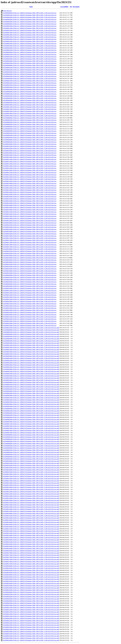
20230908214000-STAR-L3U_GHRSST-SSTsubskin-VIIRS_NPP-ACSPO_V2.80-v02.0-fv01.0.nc (30, 297)
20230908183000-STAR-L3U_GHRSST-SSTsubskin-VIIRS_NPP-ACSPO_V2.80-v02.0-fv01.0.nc (30, 256)
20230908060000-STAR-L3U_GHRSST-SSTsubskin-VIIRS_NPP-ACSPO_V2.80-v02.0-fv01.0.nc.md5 (31, 409)
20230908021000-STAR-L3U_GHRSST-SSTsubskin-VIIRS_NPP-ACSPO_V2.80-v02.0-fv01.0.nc (30, 41)
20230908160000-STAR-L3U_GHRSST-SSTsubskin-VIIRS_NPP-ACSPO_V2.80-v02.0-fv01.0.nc (30, 223)
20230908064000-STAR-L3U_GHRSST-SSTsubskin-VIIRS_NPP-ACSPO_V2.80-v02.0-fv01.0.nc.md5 (31, 417)
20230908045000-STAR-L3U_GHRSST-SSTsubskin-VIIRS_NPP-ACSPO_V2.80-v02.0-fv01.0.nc (30, 76)
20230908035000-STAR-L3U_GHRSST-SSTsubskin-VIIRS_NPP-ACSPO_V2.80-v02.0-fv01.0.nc (30, 63)
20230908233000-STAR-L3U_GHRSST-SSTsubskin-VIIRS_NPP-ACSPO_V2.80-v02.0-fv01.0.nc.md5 (31, 638)
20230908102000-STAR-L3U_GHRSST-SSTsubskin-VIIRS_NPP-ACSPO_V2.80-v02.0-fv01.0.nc (30, 148)
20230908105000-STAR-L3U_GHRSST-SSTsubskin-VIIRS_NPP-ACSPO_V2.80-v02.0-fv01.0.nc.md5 (31, 472)
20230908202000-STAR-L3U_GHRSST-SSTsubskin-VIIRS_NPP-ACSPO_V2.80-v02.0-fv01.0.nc (30, 280)
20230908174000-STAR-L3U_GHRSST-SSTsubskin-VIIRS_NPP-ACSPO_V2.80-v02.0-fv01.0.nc (30, 245)
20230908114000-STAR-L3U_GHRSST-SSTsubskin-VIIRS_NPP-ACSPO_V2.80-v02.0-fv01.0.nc (30, 166)
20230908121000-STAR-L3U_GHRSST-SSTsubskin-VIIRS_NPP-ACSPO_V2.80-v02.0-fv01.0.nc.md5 (31, 489)
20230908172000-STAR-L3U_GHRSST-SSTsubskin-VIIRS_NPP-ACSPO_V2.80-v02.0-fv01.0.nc (30, 240)
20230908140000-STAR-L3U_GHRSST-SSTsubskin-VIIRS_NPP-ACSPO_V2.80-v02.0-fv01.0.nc (30, 197)
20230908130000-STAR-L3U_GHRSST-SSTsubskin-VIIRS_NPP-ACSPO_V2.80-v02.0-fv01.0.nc (30, 183)
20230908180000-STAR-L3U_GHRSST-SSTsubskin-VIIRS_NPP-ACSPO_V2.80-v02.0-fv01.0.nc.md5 (31, 566)
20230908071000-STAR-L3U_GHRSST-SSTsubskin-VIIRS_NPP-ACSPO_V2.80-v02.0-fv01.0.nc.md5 (31, 424)
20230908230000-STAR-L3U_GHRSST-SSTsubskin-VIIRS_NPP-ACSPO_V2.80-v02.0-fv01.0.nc (30, 315)
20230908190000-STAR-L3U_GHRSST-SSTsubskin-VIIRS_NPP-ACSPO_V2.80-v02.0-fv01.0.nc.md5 (31, 579)
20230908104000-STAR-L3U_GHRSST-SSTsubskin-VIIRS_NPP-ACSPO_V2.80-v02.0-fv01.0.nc (30, 153)
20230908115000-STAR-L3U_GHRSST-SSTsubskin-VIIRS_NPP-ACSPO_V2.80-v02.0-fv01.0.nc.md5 (31, 485)
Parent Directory (7, 11)
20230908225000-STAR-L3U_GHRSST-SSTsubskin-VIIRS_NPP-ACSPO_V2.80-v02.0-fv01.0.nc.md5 (31, 629)
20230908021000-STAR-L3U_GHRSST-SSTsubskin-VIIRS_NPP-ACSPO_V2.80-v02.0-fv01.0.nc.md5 (31, 358)
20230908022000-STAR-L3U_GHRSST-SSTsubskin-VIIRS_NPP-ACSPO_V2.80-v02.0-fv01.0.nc (30, 44)
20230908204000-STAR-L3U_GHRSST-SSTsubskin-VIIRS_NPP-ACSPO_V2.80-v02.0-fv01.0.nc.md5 (31, 601)
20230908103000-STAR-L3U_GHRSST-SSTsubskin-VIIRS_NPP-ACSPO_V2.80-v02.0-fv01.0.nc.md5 (31, 468)
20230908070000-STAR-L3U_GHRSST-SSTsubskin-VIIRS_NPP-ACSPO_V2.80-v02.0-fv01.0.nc (30, 105)
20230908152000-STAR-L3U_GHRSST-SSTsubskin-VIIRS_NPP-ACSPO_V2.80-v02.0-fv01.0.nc (30, 214)
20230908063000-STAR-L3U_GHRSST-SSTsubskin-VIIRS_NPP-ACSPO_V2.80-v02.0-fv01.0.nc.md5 (31, 415)
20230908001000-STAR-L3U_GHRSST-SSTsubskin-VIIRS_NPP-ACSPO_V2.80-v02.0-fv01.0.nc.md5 (31, 332)
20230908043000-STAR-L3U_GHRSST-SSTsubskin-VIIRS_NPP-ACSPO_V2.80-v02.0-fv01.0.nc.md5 (31, 389)
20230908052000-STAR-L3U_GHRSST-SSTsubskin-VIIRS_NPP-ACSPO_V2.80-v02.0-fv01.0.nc (30, 83)
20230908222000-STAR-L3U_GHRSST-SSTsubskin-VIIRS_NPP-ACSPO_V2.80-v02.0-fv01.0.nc (30, 306)
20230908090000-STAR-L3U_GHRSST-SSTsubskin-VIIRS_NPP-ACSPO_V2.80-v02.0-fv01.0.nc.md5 (31, 448)
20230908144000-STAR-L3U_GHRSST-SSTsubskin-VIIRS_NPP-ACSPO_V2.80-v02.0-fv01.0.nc (30, 205)
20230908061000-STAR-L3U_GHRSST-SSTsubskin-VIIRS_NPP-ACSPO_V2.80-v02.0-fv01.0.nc (30, 94)
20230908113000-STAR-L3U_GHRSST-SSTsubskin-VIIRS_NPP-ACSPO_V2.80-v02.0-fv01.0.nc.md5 (31, 481)
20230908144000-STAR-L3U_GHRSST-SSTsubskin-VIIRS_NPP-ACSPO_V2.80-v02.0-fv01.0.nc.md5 (31, 522)
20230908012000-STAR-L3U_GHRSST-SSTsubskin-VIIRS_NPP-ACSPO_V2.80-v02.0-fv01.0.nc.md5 (31, 347)
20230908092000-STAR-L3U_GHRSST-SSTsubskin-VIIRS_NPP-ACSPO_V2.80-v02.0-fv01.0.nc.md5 (31, 452)
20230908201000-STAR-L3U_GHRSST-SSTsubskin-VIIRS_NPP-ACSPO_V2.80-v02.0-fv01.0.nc (30, 277)
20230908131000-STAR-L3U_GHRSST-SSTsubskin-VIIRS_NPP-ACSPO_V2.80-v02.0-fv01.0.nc (30, 186)
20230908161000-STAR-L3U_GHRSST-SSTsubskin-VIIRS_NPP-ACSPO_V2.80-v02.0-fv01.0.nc (30, 225)
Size (71, 7)
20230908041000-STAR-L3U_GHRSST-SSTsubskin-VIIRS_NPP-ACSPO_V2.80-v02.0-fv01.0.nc (30, 68)
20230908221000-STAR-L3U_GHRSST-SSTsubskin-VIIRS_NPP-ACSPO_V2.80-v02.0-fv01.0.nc (30, 304)
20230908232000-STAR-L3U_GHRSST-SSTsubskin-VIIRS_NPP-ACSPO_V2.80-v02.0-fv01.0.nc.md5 (31, 636)
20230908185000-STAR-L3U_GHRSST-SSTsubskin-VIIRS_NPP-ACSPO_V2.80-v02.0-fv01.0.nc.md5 (31, 577)
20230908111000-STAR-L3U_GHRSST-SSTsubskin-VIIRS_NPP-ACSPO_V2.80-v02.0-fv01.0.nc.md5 (31, 476)
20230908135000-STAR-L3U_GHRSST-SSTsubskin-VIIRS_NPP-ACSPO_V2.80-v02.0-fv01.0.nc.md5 (31, 511)
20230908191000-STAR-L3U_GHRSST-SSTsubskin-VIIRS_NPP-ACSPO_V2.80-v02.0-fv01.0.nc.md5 (31, 581)
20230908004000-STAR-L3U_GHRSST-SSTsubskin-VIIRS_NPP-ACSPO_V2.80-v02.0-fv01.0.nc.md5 (31, 339)
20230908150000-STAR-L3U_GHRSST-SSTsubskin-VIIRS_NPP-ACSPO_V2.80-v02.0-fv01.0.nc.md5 (31, 527)
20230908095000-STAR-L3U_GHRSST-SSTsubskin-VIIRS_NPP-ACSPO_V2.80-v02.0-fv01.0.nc (30, 142)
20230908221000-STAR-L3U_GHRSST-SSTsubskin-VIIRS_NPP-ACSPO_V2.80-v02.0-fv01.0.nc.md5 (31, 621)
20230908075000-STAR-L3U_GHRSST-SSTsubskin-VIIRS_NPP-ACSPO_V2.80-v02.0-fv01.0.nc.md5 (31, 433)
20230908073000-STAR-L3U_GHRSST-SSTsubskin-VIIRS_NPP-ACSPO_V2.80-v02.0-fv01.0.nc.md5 (31, 428)
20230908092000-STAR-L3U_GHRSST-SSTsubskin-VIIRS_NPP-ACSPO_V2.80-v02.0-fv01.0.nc (30, 135)
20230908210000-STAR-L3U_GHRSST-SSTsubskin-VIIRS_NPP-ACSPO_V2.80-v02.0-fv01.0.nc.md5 (31, 605)
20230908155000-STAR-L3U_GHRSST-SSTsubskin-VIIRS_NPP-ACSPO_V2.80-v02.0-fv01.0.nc (30, 221)
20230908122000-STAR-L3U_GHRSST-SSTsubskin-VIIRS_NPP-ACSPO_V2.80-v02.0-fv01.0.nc (30, 175)
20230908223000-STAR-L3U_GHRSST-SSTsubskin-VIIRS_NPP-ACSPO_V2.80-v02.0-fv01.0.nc (30, 308)
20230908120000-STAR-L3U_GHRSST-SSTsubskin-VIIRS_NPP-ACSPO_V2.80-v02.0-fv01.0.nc (30, 170)
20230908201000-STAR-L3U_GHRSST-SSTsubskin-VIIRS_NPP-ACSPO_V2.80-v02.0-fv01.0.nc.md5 (31, 594)
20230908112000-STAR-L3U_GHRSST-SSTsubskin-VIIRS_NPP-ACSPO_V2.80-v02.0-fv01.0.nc (30, 162)
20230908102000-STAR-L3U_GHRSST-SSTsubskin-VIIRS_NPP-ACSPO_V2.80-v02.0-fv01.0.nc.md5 (31, 465)
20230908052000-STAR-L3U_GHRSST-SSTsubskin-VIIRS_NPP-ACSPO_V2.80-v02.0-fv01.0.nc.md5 (31, 400)
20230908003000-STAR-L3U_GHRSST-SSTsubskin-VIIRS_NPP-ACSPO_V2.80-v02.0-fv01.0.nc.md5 (31, 336)
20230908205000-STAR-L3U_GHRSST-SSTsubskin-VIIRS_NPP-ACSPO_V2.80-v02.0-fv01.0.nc (30, 286)
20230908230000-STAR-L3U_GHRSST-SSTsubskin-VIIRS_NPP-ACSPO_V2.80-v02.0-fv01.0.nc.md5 (31, 632)
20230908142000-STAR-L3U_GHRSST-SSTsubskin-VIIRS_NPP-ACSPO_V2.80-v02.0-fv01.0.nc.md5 (31, 518)
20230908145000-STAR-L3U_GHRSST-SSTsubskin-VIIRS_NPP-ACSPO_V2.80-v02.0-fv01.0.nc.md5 (31, 524)
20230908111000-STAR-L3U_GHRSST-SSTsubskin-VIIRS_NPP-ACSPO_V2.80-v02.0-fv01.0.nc (30, 159)
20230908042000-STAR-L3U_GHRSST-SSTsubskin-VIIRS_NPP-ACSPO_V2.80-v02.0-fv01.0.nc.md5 (31, 387)
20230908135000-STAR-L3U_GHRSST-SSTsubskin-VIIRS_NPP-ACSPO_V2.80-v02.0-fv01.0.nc (30, 194)
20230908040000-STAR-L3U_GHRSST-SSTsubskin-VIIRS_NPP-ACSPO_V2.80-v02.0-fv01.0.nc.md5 (31, 382)
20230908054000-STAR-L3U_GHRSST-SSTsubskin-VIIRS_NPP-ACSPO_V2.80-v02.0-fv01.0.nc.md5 (31, 404)
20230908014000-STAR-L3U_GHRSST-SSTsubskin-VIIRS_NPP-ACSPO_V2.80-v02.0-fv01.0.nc (30, 35)
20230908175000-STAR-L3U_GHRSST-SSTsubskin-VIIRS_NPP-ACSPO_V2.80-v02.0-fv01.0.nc (30, 247)
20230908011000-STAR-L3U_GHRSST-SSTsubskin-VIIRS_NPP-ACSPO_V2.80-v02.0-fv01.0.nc (30, 28)
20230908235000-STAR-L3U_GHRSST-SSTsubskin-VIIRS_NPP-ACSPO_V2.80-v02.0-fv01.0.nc (30, 325)
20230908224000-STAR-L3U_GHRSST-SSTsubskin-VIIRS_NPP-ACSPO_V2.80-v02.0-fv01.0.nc (30, 310)
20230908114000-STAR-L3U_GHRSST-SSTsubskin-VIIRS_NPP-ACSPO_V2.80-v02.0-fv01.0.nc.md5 (31, 483)
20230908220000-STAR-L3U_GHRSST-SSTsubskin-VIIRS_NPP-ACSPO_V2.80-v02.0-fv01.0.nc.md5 (31, 618)
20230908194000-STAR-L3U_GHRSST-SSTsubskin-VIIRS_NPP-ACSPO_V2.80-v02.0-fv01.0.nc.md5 (31, 588)
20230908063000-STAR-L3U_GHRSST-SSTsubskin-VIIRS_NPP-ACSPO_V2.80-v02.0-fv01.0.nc (30, 98)
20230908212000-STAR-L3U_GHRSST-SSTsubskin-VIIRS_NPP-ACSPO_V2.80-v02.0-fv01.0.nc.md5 (31, 610)
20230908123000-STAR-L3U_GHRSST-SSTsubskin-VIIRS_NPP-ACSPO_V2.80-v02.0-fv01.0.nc (30, 177)
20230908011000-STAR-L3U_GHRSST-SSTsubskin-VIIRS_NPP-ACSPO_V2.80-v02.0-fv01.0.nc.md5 (31, 345)
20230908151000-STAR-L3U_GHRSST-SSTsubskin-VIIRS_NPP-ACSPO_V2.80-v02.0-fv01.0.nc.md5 (31, 529)
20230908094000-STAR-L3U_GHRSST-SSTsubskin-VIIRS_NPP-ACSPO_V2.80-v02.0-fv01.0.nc (30, 140)
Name (31, 7)
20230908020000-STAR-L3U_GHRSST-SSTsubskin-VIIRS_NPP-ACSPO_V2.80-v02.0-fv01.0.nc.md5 (31, 356)
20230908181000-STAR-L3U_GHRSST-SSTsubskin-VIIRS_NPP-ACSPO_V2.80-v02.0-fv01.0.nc (30, 251)
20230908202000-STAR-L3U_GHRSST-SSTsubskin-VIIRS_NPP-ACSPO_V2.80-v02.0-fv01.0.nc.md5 (31, 597)
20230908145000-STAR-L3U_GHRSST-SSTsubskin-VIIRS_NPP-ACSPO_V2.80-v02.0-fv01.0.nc (30, 207)
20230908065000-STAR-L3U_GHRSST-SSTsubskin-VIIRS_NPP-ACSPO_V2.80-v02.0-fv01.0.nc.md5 (31, 419)
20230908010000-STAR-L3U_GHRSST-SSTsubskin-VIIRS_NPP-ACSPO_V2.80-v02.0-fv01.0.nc (30, 26)
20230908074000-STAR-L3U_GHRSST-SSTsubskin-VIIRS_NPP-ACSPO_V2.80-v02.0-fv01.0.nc (30, 113)
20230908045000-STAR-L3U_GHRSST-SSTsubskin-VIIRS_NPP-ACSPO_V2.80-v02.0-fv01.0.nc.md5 (31, 393)
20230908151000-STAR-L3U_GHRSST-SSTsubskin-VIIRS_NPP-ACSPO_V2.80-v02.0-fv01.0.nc (30, 212)
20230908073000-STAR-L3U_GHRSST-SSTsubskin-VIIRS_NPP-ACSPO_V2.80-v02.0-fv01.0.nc (30, 111)
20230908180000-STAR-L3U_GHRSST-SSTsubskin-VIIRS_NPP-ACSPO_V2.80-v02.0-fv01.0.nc (30, 249)
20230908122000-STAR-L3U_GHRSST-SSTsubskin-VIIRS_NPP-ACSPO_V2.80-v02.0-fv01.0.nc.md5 (31, 492)
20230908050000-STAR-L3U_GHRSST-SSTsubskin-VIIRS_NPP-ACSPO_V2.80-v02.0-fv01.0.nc (30, 78)
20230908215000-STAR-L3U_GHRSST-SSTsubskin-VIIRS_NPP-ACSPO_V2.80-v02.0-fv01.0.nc (30, 299)
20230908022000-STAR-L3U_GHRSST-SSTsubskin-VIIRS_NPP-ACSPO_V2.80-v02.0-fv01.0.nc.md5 (31, 360)
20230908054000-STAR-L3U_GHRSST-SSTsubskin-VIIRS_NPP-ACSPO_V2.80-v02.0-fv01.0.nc (30, 87)
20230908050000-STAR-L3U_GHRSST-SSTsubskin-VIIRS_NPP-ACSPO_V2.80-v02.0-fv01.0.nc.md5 (31, 395)
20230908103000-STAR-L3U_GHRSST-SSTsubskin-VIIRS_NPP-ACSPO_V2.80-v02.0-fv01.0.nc (30, 151)
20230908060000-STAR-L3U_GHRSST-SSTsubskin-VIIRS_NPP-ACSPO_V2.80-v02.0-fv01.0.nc (30, 92)
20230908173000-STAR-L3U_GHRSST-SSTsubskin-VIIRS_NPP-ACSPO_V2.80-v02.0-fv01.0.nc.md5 (31, 559)
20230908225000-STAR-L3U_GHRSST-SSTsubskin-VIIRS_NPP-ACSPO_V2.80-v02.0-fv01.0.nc (30, 312)
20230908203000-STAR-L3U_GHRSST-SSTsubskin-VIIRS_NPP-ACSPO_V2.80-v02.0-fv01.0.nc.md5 (31, 599)
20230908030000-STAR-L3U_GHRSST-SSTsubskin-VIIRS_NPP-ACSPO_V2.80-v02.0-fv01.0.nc (30, 52)
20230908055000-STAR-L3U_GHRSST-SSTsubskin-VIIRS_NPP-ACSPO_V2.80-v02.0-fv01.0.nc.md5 (31, 406)
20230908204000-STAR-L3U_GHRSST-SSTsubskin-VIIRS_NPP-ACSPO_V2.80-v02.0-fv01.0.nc (30, 284)
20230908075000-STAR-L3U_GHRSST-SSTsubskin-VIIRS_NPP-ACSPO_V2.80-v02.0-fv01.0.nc (30, 116)
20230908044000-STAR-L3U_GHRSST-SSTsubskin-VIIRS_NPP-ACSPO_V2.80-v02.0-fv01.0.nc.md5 (31, 391)
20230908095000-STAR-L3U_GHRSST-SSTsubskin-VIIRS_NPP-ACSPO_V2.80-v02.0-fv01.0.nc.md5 (31, 459)
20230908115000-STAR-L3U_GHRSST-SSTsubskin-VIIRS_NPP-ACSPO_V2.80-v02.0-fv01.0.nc (30, 168)
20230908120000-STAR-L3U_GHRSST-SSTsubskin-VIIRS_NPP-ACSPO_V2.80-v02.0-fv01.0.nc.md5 (31, 487)
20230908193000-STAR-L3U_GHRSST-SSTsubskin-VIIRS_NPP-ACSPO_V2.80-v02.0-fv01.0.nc (30, 269)
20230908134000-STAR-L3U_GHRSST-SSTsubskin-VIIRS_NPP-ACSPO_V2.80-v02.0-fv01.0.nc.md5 (31, 509)
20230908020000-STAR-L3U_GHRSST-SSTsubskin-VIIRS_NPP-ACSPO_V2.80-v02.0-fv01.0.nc (30, 39)
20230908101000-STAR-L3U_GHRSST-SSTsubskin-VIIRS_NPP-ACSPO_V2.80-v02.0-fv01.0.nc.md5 (31, 463)
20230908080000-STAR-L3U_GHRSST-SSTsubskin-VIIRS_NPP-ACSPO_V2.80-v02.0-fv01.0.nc (30, 118)
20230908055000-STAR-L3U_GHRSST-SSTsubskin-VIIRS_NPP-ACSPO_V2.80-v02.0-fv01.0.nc (30, 89)
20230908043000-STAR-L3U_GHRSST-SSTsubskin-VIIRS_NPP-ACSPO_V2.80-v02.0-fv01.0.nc (30, 72)
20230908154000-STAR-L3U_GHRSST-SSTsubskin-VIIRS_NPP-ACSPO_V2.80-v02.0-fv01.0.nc (30, 218)
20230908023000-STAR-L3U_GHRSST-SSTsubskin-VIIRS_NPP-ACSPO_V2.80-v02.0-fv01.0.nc (30, 46)
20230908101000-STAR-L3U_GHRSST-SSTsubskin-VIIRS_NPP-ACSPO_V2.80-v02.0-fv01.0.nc (30, 146)
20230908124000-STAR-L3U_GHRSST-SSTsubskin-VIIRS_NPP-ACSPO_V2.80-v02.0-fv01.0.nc (30, 179)
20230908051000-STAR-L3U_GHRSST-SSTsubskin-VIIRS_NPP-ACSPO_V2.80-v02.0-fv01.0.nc (30, 81)
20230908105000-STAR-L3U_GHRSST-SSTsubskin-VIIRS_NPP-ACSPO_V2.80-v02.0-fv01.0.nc (30, 155)
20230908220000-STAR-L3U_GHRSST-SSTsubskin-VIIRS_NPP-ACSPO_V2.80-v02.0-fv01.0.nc (30, 301)
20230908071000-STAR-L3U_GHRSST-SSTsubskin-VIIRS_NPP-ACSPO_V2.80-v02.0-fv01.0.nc (30, 107)
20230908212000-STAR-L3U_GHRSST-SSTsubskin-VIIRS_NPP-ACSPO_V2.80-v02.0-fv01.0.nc (30, 293)
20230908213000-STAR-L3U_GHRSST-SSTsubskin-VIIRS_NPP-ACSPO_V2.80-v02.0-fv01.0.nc (30, 295)
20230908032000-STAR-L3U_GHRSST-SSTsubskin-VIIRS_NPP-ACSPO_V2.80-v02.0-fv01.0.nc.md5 (31, 374)
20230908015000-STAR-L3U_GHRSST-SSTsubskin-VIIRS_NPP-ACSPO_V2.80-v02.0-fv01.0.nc (30, 37)
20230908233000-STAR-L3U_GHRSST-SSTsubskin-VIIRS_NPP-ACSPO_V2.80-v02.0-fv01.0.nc (30, 321)
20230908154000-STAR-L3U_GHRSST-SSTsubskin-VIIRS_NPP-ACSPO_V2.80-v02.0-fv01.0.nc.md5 (31, 535)
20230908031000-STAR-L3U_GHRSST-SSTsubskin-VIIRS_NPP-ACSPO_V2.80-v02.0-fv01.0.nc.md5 (31, 371)
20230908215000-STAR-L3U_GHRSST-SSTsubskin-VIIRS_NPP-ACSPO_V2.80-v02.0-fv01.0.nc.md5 (31, 616)
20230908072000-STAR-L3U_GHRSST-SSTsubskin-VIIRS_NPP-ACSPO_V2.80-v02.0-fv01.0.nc (30, 109)
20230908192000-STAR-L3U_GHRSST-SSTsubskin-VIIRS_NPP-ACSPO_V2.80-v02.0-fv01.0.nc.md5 (31, 583)
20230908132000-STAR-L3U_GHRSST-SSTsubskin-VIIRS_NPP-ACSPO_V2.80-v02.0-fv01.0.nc (30, 188)
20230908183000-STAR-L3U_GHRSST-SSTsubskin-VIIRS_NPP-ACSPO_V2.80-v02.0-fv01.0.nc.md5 (31, 572)
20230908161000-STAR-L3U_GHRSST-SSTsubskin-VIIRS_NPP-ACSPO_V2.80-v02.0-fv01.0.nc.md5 (31, 542)
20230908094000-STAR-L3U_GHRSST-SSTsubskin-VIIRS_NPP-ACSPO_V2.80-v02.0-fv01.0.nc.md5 (31, 457)
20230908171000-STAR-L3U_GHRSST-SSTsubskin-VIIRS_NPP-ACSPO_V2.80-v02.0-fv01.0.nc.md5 (31, 555)
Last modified (64, 7)
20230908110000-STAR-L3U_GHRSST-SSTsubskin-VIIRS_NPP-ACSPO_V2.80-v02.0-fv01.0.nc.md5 (31, 474)
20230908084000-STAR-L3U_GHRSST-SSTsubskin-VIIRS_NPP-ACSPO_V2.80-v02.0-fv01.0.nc (30, 127)
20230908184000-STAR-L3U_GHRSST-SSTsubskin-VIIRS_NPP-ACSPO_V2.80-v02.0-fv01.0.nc (30, 258)
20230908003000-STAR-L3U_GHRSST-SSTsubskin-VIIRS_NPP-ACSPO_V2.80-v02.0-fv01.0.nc (30, 19)
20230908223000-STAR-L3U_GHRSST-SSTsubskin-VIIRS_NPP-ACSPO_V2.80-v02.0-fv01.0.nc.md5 (31, 625)
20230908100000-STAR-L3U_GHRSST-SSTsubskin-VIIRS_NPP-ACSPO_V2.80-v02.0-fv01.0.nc (30, 144)
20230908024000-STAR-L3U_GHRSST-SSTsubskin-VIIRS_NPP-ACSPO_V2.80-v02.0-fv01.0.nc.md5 (31, 365)
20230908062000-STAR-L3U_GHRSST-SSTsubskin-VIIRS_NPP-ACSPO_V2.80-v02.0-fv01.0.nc (30, 96)
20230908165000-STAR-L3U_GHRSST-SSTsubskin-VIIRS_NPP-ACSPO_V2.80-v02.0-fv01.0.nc (30, 234)
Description (76, 7)
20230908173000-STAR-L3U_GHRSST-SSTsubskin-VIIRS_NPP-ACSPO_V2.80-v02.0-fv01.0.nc (30, 242)
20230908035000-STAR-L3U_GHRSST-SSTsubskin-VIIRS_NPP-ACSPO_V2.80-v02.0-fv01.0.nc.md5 (31, 380)
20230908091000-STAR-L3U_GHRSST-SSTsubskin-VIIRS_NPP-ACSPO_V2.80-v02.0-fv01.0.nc (30, 133)
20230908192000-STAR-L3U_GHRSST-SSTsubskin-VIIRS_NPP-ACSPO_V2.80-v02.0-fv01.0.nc (30, 266)
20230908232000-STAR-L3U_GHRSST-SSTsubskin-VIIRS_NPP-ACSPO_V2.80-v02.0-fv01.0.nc (30, 319)
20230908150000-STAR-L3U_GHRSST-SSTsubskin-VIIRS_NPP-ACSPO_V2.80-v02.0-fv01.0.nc (30, 210)
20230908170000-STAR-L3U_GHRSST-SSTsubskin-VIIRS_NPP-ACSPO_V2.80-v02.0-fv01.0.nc (30, 236)
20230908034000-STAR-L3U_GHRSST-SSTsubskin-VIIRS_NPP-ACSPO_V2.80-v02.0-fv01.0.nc (30, 61)
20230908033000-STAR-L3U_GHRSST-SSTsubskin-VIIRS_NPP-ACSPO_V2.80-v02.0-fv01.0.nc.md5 (31, 376)
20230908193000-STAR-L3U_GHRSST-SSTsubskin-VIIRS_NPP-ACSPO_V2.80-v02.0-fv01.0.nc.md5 (31, 586)
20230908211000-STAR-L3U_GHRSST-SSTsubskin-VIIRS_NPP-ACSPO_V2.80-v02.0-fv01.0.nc (30, 291)
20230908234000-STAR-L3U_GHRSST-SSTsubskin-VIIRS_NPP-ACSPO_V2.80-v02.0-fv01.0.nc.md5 (31, 640)
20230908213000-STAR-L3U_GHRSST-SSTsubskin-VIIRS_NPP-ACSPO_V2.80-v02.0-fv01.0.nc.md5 (31, 612)
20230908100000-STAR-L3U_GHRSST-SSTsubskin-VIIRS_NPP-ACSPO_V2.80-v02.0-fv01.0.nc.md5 (31, 461)
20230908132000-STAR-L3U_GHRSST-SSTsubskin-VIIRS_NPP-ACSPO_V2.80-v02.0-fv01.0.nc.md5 (31, 505)
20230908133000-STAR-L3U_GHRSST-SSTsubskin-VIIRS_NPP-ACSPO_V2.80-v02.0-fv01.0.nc (30, 190)
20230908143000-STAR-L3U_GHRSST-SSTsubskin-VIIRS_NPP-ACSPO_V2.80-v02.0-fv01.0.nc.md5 (31, 520)
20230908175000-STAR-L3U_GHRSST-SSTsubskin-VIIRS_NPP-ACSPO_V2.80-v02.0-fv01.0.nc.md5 (31, 564)
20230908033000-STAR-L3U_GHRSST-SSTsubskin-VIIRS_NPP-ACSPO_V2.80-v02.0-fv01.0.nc (30, 59)
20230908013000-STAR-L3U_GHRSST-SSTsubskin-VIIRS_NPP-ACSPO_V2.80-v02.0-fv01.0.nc (30, 33)
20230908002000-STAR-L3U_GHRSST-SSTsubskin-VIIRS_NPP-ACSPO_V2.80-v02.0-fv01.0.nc (30, 17)
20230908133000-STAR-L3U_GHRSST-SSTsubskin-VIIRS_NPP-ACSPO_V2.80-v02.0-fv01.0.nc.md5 (31, 507)
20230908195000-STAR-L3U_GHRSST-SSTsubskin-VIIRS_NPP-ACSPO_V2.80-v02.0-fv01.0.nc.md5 (31, 590)
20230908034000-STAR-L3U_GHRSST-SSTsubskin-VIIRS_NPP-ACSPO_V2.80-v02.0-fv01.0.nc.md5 (31, 378)
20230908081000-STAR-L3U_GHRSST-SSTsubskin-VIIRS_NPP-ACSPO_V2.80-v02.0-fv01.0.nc (30, 120)
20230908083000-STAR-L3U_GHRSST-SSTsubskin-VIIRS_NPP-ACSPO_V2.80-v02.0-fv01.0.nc (30, 124)
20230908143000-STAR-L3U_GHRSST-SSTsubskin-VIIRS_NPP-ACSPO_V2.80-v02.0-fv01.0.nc (30, 203)
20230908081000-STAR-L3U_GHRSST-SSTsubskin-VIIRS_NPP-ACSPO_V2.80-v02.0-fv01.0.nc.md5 (31, 437)
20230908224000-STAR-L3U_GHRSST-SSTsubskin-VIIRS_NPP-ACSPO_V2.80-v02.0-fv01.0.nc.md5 (31, 627)
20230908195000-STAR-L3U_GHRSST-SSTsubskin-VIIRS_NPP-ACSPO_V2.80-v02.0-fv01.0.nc (30, 273)
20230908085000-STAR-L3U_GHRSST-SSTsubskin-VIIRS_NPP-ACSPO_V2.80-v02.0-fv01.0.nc (30, 129)
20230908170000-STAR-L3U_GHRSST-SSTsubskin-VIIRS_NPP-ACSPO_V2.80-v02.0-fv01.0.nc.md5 (31, 553)
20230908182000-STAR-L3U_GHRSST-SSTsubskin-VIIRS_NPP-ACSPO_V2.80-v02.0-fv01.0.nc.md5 (31, 570)
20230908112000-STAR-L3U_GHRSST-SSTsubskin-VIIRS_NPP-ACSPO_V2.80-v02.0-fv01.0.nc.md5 (31, 479)
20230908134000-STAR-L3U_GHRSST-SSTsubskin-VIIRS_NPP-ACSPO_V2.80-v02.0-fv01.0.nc (30, 192)
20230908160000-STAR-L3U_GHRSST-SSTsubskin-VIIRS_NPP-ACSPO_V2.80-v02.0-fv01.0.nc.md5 (31, 540)
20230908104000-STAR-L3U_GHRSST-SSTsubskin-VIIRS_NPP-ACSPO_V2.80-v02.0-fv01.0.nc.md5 (31, 470)
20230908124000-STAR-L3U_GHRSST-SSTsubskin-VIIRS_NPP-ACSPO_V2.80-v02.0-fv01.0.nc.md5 (31, 496)
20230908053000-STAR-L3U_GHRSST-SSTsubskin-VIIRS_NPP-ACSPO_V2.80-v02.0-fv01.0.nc (30, 85)
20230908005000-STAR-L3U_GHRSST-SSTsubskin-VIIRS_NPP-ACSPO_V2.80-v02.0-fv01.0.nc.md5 (31, 341)
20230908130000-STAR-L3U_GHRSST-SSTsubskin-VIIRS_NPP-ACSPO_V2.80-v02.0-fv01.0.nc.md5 (31, 500)
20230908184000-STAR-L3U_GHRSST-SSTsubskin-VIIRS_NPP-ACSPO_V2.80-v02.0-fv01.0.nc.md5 (31, 575)
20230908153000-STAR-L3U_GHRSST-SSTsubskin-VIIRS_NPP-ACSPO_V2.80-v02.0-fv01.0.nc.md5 (31, 533)
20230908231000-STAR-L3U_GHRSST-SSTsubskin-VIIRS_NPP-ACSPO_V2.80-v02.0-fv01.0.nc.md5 (31, 634)
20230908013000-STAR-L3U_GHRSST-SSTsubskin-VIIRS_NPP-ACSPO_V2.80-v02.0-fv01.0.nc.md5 (31, 350)
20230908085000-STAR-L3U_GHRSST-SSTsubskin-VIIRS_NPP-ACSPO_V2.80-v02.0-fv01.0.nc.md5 (31, 446)
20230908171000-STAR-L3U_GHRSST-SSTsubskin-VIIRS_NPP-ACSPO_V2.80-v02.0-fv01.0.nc (30, 238)
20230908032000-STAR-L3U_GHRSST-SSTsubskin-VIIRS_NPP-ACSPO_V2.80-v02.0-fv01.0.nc (30, 57)
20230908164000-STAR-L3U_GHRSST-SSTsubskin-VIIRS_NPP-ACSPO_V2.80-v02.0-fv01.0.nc (30, 231)
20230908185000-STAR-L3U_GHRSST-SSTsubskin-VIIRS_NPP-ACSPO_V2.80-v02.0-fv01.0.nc (30, 260)
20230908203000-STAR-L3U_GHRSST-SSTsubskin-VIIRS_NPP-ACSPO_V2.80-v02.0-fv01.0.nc (30, 282)
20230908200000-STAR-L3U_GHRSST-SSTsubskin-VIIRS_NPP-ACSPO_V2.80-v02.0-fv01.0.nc (30, 275)
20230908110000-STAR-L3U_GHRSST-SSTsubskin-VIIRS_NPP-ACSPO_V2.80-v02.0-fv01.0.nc (30, 157)
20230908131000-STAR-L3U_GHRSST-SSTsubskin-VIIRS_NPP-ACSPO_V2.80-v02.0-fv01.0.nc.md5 (31, 503)
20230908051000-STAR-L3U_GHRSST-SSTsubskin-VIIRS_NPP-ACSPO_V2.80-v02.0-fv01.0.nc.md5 (31, 398)
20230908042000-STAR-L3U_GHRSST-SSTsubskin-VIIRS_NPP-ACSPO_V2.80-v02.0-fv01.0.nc (30, 70)
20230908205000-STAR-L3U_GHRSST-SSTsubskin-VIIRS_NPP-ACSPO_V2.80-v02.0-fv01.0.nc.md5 (31, 603)
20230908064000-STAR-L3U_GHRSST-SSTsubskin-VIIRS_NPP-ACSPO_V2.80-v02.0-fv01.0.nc (30, 100)
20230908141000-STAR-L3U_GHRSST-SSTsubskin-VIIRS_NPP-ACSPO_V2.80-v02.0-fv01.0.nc (30, 199)
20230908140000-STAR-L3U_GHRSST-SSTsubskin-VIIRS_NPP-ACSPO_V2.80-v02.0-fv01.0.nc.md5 (31, 513)
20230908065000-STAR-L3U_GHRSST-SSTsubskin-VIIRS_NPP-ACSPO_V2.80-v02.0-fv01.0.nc (30, 103)
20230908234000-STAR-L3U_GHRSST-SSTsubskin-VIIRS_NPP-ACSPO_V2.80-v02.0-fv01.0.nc (30, 323)
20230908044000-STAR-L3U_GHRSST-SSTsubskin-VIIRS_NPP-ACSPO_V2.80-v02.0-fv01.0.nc (30, 74)
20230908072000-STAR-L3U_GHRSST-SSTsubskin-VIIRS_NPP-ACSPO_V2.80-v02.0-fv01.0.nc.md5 (31, 426)
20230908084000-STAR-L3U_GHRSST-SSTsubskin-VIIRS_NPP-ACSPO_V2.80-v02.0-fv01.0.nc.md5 (31, 444)
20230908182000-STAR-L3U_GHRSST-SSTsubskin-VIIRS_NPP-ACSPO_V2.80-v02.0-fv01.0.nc (30, 253)
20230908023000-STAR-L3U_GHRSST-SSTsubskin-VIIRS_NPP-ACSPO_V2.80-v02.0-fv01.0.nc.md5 (31, 363)
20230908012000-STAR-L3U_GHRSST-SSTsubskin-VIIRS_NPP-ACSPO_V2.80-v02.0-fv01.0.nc (30, 30)
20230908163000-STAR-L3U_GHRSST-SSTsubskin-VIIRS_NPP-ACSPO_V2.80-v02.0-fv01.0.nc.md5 (31, 546)
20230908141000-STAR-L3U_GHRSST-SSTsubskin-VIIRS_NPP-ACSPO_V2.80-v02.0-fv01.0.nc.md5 (31, 516)
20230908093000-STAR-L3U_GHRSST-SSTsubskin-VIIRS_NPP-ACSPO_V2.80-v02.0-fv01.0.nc (30, 138)
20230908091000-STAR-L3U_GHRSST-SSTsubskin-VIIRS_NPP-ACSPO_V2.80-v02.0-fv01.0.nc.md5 (31, 450)
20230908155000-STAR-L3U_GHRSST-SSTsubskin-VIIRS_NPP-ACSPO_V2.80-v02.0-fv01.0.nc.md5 (31, 538)
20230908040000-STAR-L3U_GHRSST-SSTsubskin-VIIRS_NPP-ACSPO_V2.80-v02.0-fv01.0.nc (30, 65)
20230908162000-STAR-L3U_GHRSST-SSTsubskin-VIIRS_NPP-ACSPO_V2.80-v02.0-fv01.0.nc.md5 (31, 544)
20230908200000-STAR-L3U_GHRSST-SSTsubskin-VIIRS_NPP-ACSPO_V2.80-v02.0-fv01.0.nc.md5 (31, 592)
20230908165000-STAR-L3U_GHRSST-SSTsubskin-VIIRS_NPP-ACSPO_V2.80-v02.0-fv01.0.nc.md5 (31, 551)
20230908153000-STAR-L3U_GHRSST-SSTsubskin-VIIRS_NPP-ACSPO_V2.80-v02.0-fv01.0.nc (30, 216)
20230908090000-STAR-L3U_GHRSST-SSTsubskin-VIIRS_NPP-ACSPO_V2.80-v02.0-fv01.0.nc (30, 131)
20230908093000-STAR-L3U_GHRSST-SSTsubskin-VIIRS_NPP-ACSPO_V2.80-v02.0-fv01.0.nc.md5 (31, 454)
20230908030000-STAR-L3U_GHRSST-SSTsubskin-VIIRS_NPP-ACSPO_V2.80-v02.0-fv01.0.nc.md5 (31, 369)
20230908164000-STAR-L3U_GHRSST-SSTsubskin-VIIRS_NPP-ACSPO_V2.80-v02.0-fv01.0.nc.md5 (31, 548)
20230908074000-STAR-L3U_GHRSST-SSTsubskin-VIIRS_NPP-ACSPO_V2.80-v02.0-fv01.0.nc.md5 (31, 430)
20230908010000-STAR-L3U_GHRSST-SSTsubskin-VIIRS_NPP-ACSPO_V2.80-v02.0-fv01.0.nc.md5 (31, 343)
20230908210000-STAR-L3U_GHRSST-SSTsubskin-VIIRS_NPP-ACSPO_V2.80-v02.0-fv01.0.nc (30, 288)
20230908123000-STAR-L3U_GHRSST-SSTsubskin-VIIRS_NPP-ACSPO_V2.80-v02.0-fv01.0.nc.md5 (31, 494)
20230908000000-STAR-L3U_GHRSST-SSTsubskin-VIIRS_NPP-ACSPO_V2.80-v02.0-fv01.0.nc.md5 (31, 330)
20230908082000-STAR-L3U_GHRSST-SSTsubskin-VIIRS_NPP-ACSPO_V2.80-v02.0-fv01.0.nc (30, 122)
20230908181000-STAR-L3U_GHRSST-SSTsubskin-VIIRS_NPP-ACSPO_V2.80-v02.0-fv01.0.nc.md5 (31, 568)
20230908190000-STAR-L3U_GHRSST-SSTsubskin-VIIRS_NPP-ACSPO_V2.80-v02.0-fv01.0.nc (30, 262)
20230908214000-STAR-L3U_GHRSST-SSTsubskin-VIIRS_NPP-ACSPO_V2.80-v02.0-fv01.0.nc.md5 (31, 614)
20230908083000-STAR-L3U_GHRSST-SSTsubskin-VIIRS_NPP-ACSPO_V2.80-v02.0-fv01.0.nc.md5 (31, 441)
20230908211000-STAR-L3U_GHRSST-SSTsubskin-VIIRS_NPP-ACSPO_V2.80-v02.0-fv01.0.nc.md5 (31, 607)
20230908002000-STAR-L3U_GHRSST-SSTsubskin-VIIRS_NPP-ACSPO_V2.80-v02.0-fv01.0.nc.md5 (31, 334)
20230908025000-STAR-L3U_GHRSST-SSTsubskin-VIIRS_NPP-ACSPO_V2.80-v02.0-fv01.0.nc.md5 (31, 367)
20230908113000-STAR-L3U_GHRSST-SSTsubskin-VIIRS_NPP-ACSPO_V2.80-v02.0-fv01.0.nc (30, 164)
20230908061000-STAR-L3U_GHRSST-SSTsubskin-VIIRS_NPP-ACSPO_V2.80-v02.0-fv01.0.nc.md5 (31, 411)
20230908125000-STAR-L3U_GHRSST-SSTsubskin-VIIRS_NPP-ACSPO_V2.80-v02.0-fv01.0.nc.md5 (31, 498)
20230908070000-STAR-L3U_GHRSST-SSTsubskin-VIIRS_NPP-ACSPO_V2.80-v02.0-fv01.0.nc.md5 (31, 422)
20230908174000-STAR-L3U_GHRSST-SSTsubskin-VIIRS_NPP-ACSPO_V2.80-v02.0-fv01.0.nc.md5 (31, 562)
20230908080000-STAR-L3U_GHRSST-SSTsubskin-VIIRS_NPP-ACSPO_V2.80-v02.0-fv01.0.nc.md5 (31, 435)
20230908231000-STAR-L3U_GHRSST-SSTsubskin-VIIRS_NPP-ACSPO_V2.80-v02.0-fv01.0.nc (30, 317)
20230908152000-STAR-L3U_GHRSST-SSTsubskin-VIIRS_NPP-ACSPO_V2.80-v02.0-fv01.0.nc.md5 (31, 531)
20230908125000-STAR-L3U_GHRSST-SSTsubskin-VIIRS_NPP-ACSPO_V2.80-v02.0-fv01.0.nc (30, 181)
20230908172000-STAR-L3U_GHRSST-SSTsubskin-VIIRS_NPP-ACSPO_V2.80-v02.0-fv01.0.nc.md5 (31, 557)
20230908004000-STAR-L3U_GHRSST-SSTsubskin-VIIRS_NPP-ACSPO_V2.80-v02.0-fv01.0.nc (30, 22)
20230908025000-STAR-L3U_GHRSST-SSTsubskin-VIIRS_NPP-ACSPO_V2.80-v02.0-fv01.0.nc (30, 50)
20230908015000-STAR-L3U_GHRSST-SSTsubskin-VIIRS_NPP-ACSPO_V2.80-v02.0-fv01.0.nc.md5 (31, 354)
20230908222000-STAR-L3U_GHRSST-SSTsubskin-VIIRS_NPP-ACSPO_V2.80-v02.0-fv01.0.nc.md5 (31, 623)
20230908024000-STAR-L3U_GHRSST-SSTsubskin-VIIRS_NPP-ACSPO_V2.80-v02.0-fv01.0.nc (30, 48)
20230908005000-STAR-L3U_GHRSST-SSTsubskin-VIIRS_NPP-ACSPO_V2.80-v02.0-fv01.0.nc (30, 24)
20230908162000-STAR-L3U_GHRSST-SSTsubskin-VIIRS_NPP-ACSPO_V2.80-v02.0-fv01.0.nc (30, 227)
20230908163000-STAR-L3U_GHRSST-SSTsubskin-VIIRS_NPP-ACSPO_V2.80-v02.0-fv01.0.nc (30, 229)
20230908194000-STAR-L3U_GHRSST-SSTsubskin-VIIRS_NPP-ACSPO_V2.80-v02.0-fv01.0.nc (30, 271)
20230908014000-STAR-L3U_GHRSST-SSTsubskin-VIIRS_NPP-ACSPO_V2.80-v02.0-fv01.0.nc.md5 (31, 352)
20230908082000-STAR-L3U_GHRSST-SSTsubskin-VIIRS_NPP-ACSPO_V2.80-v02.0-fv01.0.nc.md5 (31, 439)
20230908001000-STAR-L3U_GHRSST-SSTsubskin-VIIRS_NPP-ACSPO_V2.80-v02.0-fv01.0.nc (30, 15)
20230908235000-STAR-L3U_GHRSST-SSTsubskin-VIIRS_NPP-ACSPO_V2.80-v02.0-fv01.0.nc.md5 (31, 328)
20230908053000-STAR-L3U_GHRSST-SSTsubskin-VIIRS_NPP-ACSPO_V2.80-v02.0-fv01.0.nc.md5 (31, 402)
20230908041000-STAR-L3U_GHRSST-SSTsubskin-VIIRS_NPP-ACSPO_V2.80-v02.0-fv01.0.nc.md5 (31, 385)
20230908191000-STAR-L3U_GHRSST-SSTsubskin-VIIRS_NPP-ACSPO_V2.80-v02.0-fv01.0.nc (30, 264)
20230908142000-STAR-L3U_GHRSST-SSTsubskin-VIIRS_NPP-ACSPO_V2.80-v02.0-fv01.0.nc (30, 201)
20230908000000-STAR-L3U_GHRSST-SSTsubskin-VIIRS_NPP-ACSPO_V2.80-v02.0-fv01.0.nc (30, 13)
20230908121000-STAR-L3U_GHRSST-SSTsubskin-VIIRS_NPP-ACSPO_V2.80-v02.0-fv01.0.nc (30, 172)
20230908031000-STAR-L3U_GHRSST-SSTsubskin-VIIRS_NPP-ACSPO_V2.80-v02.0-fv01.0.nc (30, 54)
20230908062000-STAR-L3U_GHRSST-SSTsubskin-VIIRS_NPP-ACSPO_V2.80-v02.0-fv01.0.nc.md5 (31, 413)
